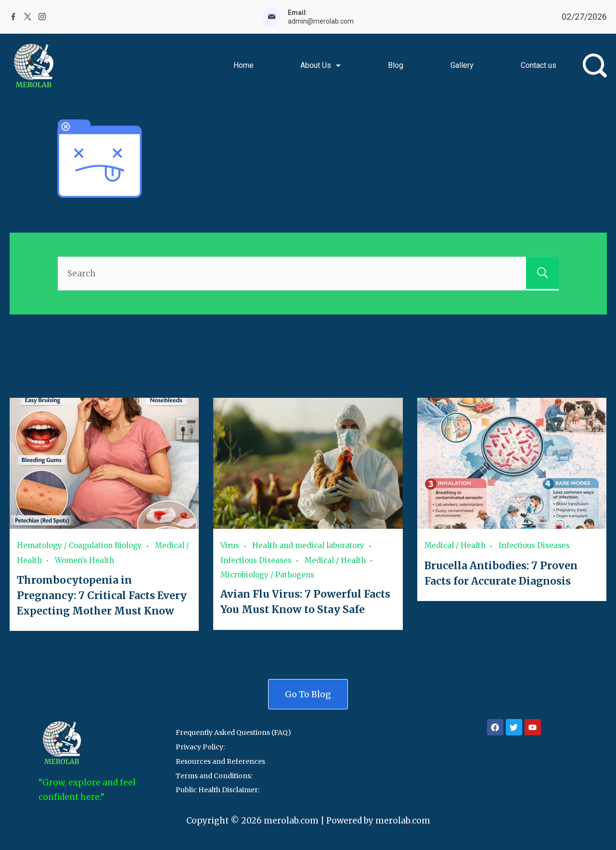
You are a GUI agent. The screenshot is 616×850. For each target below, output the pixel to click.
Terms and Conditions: (214, 774)
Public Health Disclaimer (217, 788)
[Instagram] (42, 17)
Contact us (539, 65)
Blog (396, 65)
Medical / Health (335, 560)
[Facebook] (13, 17)
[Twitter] (28, 17)
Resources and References (220, 759)
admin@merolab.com (321, 21)
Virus (230, 545)
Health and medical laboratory (308, 545)
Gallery (462, 65)
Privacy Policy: (200, 745)
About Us (321, 65)
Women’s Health (84, 560)
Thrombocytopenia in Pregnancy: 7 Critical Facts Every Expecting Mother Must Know (101, 594)
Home (244, 65)
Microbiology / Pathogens (267, 574)
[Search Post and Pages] (595, 65)
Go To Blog (308, 692)
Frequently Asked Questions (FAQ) (233, 731)
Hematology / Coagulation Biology (79, 545)
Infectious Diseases (256, 560)
